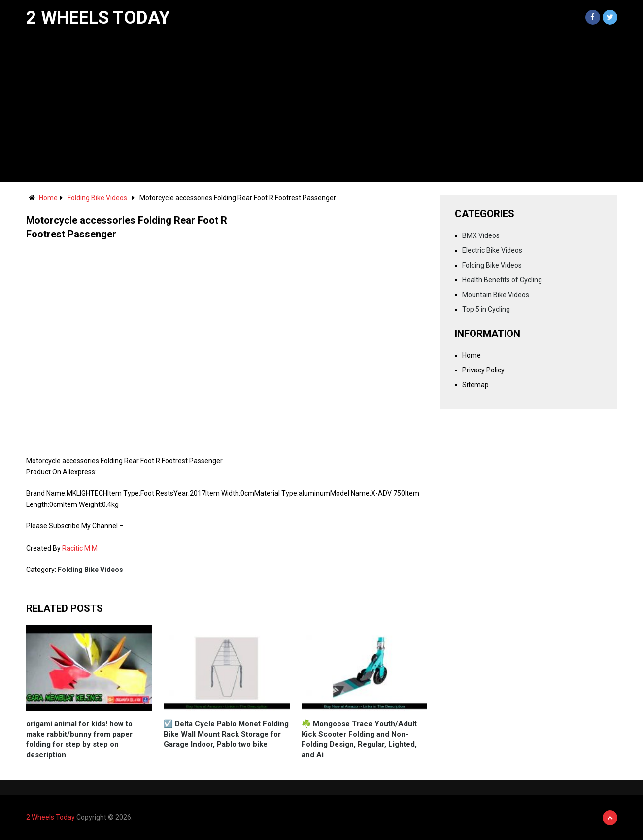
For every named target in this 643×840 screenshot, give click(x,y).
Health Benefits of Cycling (502, 280)
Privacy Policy (483, 370)
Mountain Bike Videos (496, 295)
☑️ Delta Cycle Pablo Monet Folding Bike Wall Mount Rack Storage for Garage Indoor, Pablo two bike (226, 734)
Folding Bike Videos (97, 198)
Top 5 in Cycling (486, 309)
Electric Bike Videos (492, 250)
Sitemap (475, 385)
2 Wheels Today (98, 18)
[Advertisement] (322, 108)
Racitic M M (80, 548)
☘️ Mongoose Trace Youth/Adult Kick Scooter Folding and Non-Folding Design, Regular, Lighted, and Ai (359, 739)
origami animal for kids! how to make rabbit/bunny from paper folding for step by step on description (79, 739)
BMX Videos (481, 235)
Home (48, 198)
